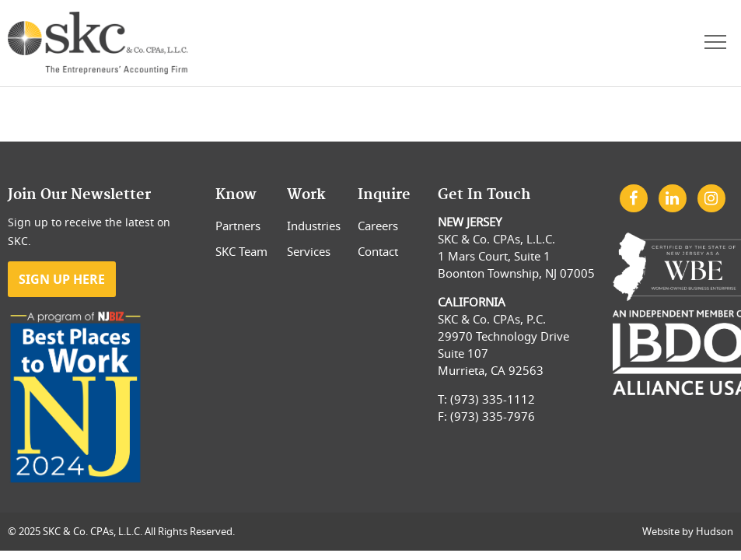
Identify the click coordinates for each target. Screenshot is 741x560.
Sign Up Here (62, 279)
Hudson (715, 531)
